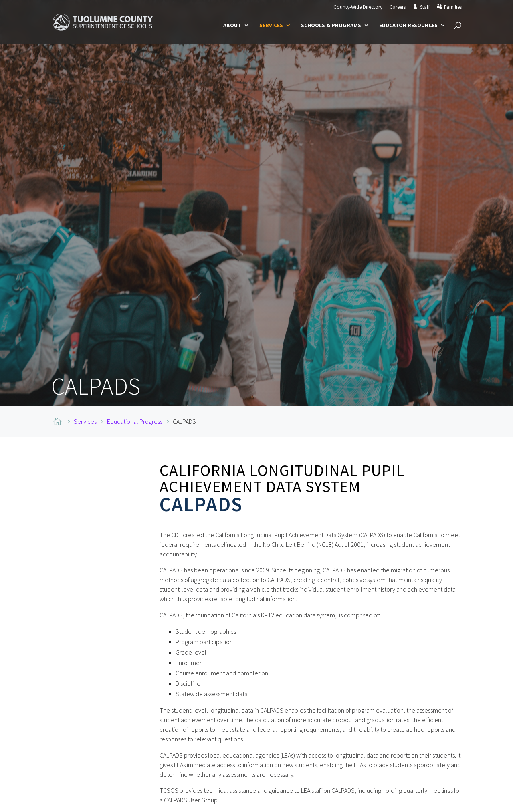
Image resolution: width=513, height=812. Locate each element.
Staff (425, 7)
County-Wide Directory (358, 7)
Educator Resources (408, 26)
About (232, 26)
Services (271, 26)
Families (453, 7)
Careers (398, 7)
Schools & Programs (331, 26)
